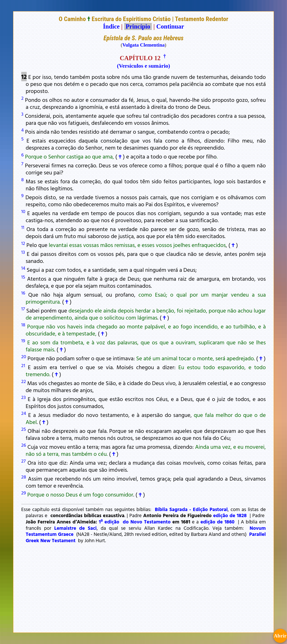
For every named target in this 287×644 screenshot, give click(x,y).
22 (24, 381)
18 (23, 324)
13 (23, 252)
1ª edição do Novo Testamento (135, 522)
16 (23, 293)
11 (23, 227)
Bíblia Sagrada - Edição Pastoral (191, 509)
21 (23, 365)
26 (24, 445)
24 (24, 413)
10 (23, 211)
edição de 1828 (230, 515)
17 (23, 309)
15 (23, 277)
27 (24, 461)
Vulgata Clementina (143, 45)
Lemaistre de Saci (75, 528)
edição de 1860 (218, 522)
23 (24, 397)
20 (24, 356)
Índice (111, 26)
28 (24, 477)
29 (24, 493)
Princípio (138, 26)
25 (24, 429)
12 (23, 243)
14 (23, 268)
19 (23, 340)
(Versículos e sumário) (143, 66)
